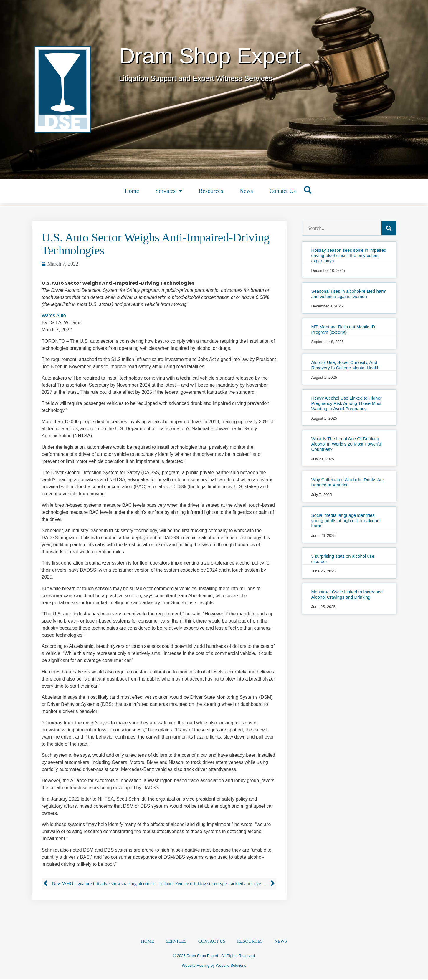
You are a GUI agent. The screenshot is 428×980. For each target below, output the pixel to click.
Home (132, 191)
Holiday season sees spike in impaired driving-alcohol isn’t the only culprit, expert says (349, 255)
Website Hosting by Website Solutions (214, 966)
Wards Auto (54, 316)
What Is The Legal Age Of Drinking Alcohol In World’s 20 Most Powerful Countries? (346, 444)
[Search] (389, 228)
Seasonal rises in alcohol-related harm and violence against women (349, 294)
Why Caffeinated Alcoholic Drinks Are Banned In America (347, 482)
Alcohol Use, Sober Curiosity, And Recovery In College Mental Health (345, 365)
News (246, 191)
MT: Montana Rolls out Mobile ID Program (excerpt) (343, 329)
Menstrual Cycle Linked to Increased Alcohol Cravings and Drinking (347, 594)
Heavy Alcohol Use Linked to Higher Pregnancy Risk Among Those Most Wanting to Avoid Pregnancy (346, 403)
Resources (211, 191)
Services (169, 191)
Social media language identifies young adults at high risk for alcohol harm (346, 520)
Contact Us (282, 191)
